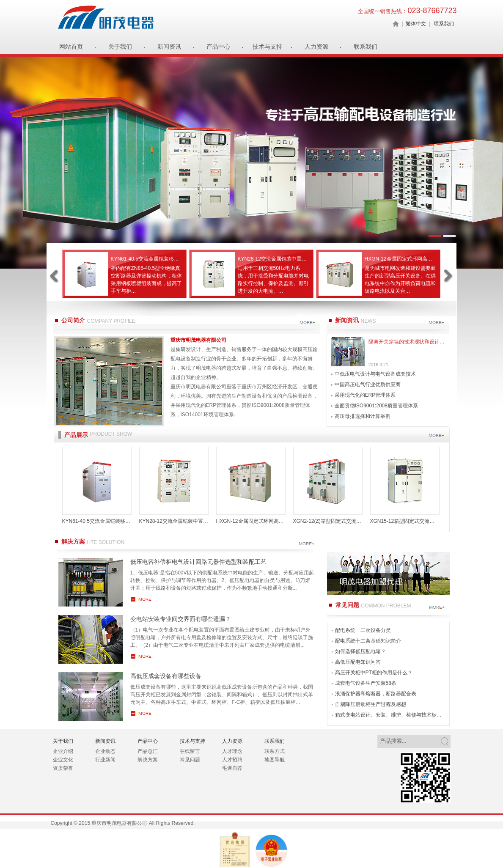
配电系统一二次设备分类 (363, 630)
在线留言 (190, 751)
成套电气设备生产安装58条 (366, 683)
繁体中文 (416, 24)
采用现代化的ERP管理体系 (365, 395)
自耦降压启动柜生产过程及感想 (371, 704)
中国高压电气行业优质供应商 (368, 385)
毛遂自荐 (232, 768)
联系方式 (275, 751)
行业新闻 (105, 760)
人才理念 (232, 751)
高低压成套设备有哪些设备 (166, 676)
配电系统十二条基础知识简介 (368, 641)
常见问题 (190, 760)
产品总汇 (148, 751)
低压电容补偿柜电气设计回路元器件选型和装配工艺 (198, 562)
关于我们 (120, 47)
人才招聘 (232, 760)
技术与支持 (267, 47)
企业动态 (105, 751)
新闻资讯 (169, 47)
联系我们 (444, 24)
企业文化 (63, 760)
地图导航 (275, 760)
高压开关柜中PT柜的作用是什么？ (374, 673)
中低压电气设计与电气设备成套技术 (375, 374)
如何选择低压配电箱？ (360, 651)
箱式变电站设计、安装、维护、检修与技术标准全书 (390, 715)
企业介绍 (63, 751)
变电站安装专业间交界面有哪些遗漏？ (181, 619)
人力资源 (316, 47)
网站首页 (71, 47)
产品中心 (218, 47)
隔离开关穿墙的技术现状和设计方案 (407, 342)
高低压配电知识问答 (358, 662)
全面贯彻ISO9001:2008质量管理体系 (376, 406)
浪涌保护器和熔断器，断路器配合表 (376, 694)
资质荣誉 (63, 768)
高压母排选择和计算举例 (363, 416)
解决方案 (148, 760)
